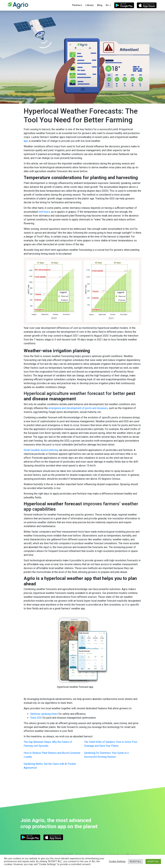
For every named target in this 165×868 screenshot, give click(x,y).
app (26, 141)
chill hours (44, 212)
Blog (100, 5)
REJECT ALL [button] (136, 861)
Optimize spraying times (44, 714)
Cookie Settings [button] (117, 861)
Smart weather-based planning (41, 450)
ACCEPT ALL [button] (153, 861)
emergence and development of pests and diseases (78, 408)
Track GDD (36, 718)
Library (90, 5)
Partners (77, 5)
